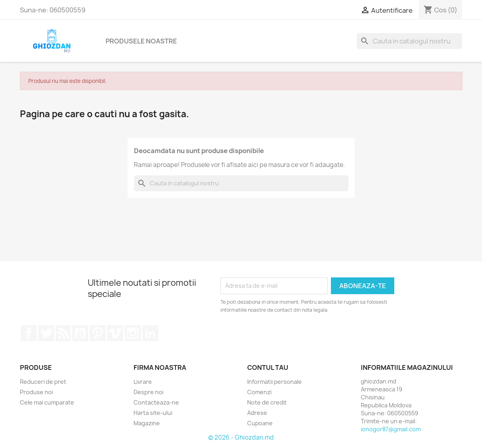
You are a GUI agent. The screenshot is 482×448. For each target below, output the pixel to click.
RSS (63, 333)
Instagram (133, 333)
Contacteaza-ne (156, 402)
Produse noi (36, 392)
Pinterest (98, 333)
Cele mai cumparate (47, 402)
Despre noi (149, 392)
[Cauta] (409, 41)
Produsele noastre (141, 41)
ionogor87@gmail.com (391, 429)
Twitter (46, 333)
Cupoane (260, 423)
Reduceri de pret (43, 382)
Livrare (143, 382)
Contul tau (268, 367)
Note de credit (267, 402)
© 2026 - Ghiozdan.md (241, 437)
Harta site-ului (153, 413)
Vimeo (115, 333)
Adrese (257, 413)
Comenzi (259, 392)
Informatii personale (274, 382)
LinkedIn (150, 333)
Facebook (29, 333)
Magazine (147, 423)
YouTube (80, 333)
